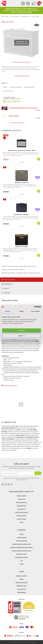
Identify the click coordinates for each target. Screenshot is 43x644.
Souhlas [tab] (8, 311)
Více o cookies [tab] (35, 311)
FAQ (22, 561)
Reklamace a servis (22, 554)
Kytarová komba (26, 16)
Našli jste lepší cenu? (22, 502)
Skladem (22, 162)
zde (24, 270)
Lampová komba (35, 16)
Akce (5, 167)
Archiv (21, 522)
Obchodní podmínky (21, 541)
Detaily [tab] (21, 311)
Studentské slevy (21, 506)
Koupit (39, 159)
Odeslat (38, 473)
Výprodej (6, 135)
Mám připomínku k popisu (10, 385)
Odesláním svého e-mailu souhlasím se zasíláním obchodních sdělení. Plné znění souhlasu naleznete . (21, 479)
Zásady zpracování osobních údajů (21, 544)
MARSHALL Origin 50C (22, 182)
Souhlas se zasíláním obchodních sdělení (21, 547)
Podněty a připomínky (21, 582)
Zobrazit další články (17, 123)
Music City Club (21, 589)
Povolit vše (21, 330)
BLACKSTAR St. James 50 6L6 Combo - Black (22, 150)
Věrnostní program (21, 516)
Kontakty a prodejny (21, 576)
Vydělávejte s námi (22, 586)
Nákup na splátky (14, 116)
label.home (2, 16)
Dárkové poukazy (22, 537)
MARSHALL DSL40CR (22, 247)
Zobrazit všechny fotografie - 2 (23, 62)
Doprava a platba (22, 496)
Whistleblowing (22, 592)
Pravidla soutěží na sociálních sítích (21, 551)
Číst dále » (38, 110)
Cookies (22, 564)
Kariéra (22, 579)
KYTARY (7, 16)
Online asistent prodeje (21, 512)
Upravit (22, 336)
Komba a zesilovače (15, 16)
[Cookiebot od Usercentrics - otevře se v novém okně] (34, 307)
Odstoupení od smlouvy (22, 557)
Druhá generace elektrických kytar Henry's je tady (23, 108)
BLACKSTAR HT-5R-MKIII (21, 215)
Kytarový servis (21, 509)
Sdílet (5, 83)
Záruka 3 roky (21, 499)
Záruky (22, 534)
